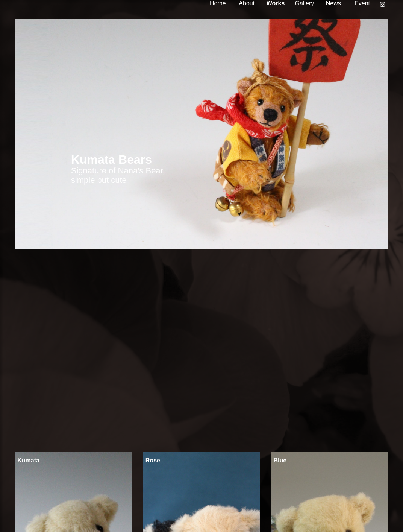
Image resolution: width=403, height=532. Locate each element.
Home (218, 3)
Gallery (305, 3)
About (247, 3)
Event (362, 3)
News (333, 3)
